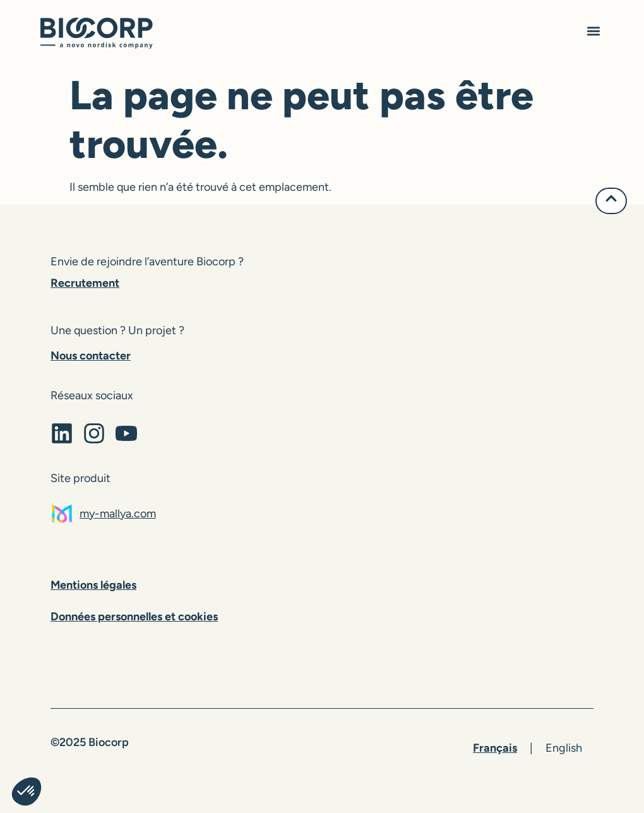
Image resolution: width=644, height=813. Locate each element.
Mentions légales (93, 585)
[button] (593, 33)
